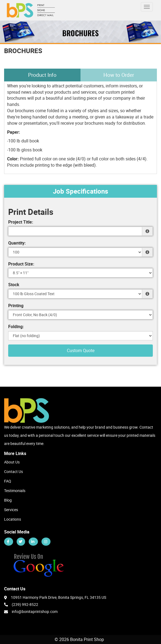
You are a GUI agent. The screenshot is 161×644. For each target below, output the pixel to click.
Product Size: (21, 264)
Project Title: (21, 222)
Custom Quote (81, 350)
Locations (13, 519)
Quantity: (17, 243)
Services (11, 510)
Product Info (42, 75)
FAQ (8, 481)
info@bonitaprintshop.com (35, 611)
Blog (8, 500)
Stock (14, 285)
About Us (12, 462)
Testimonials (15, 491)
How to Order (119, 75)
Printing (16, 306)
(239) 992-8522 (21, 604)
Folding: (16, 326)
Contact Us (14, 471)
